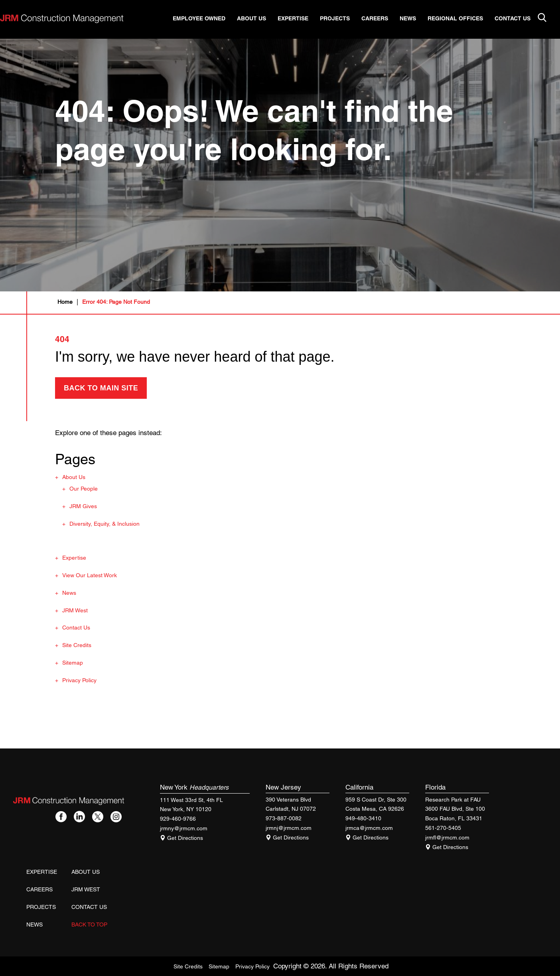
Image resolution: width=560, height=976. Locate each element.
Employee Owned (205, 19)
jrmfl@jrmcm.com (447, 837)
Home (65, 302)
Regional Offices (462, 19)
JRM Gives (83, 506)
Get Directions (181, 838)
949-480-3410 (363, 818)
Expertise (299, 19)
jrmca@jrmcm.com (369, 828)
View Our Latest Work (90, 575)
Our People (84, 489)
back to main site (101, 388)
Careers (381, 19)
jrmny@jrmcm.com (184, 828)
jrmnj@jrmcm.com (289, 828)
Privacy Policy (79, 680)
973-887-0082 (284, 818)
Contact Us (519, 19)
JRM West (75, 610)
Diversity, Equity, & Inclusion (105, 524)
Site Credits (77, 645)
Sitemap (73, 663)
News (414, 19)
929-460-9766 (178, 819)
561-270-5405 (443, 828)
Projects (341, 19)
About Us (258, 19)
